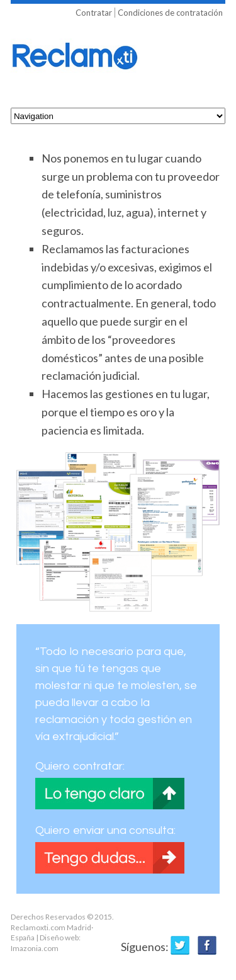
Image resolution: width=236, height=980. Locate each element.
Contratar (94, 13)
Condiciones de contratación (170, 13)
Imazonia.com (35, 948)
